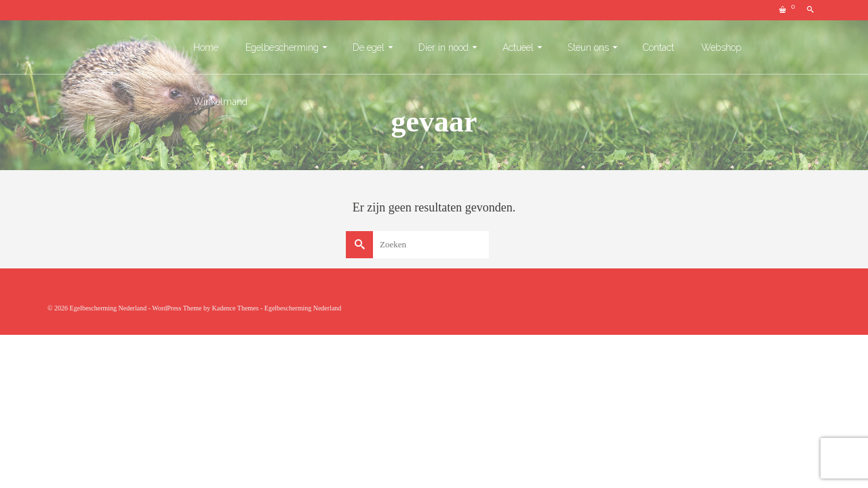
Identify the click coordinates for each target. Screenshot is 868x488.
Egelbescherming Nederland (303, 308)
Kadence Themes (235, 308)
